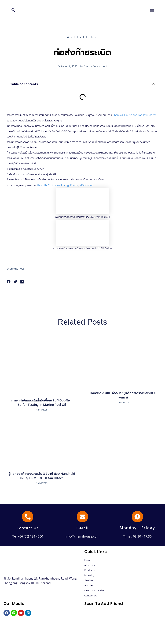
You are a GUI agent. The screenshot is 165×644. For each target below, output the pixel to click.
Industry (89, 574)
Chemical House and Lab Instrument (132, 115)
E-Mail (82, 527)
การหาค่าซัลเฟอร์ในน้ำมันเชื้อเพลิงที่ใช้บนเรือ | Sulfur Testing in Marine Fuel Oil (42, 401)
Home (88, 559)
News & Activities (94, 590)
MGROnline (82, 184)
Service (89, 579)
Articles (89, 584)
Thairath (41, 184)
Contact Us (28, 527)
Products (89, 569)
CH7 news (53, 184)
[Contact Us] (28, 516)
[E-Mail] (82, 516)
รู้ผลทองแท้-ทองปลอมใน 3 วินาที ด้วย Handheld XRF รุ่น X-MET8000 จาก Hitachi (42, 475)
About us (90, 564)
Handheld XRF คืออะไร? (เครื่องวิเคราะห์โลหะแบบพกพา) (123, 394)
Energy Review (67, 184)
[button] (13, 10)
